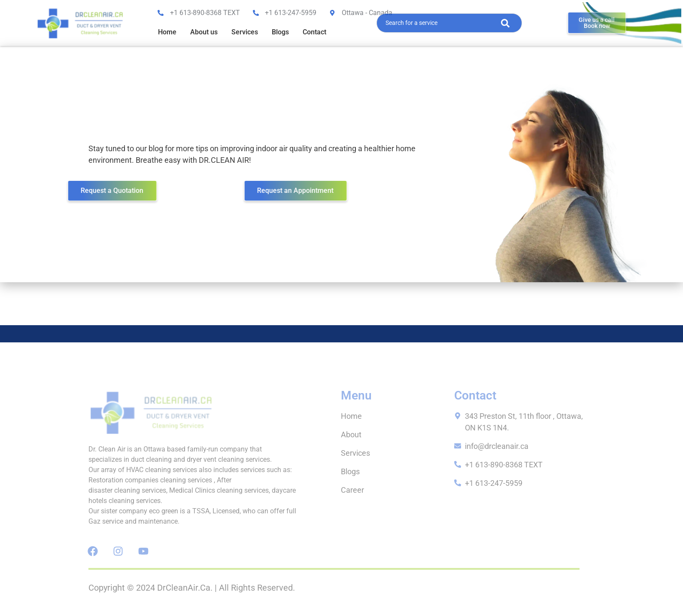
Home (167, 32)
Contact (314, 32)
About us (204, 32)
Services (245, 32)
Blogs (280, 32)
